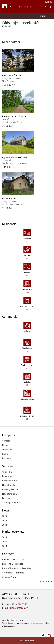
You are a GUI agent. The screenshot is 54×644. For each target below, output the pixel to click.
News (6, 510)
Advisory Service (10, 489)
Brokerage (7, 476)
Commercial (10, 317)
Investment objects (12, 480)
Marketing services (11, 494)
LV (46, 2)
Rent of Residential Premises (17, 568)
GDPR (5, 454)
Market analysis (10, 485)
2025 (4, 520)
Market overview (13, 532)
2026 (4, 516)
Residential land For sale (27, 109)
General (6, 441)
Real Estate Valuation (13, 559)
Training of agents (11, 502)
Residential (10, 224)
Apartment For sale (27, 67)
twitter (37, 636)
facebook (43, 636)
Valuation (7, 472)
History (6, 445)
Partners (6, 458)
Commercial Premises (13, 573)
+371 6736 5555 (27, 641)
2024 (4, 525)
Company (8, 435)
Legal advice (8, 498)
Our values (7, 450)
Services (8, 466)
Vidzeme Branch (10, 577)
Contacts (8, 554)
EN (48, 2)
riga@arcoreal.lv (19, 608)
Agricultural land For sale (27, 150)
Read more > (46, 581)
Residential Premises (13, 564)
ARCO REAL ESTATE (27, 6)
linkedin (49, 636)
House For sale (27, 191)
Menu (43, 16)
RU (51, 2)
